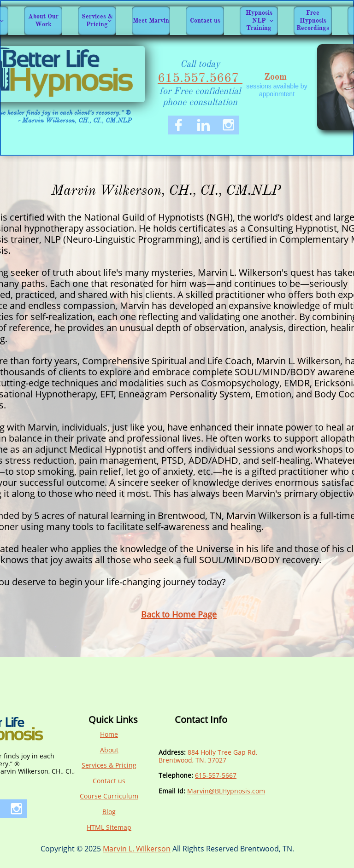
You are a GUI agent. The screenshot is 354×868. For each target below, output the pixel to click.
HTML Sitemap (109, 827)
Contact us (109, 781)
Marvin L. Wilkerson (137, 849)
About (109, 750)
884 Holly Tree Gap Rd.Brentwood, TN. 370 (208, 756)
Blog (109, 812)
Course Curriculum (109, 796)
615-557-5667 (216, 775)
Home (109, 734)
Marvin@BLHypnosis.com (226, 791)
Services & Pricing (109, 765)
